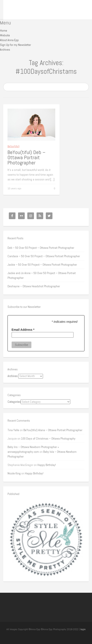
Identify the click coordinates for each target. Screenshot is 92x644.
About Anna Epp (9, 40)
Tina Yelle (13, 430)
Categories (14, 402)
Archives (5, 50)
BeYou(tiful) (14, 146)
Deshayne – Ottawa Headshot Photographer (34, 286)
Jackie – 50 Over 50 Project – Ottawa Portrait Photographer (42, 265)
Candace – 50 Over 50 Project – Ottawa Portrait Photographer (44, 256)
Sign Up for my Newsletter (15, 45)
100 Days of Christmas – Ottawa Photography (48, 438)
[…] (52, 179)
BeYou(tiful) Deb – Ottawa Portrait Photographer (26, 157)
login (83, 629)
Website (5, 35)
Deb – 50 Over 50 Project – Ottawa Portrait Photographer (41, 248)
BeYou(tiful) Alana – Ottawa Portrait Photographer (53, 430)
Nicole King (14, 473)
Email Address (23, 330)
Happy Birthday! (47, 465)
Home (4, 31)
